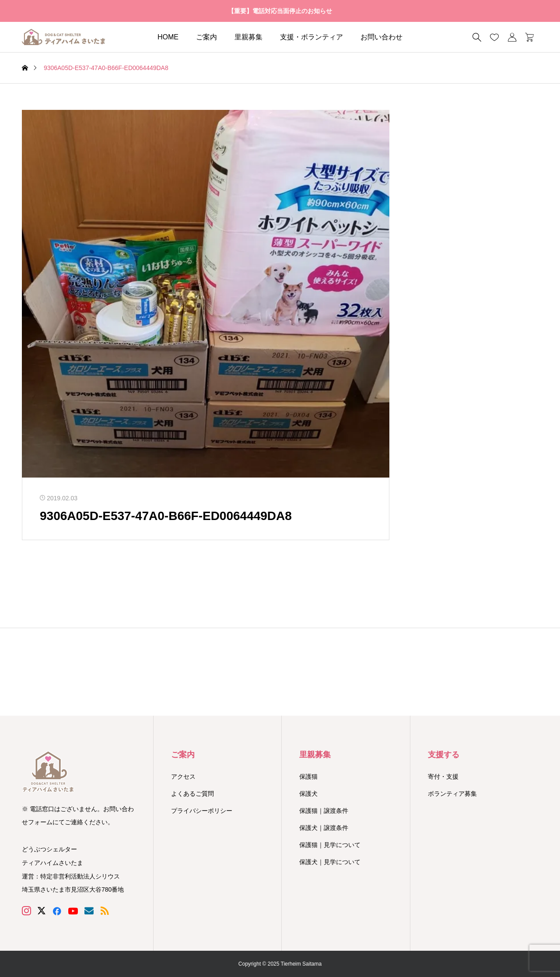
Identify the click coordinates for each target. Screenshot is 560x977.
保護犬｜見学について (330, 862)
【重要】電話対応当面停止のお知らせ (280, 11)
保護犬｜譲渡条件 (324, 828)
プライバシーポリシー (202, 811)
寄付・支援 (443, 777)
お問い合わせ (381, 37)
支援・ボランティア (311, 37)
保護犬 (308, 794)
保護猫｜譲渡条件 (324, 811)
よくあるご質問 (192, 794)
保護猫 (308, 777)
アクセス (183, 777)
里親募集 (248, 37)
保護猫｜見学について (330, 845)
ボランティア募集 (452, 794)
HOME (168, 37)
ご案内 (206, 37)
